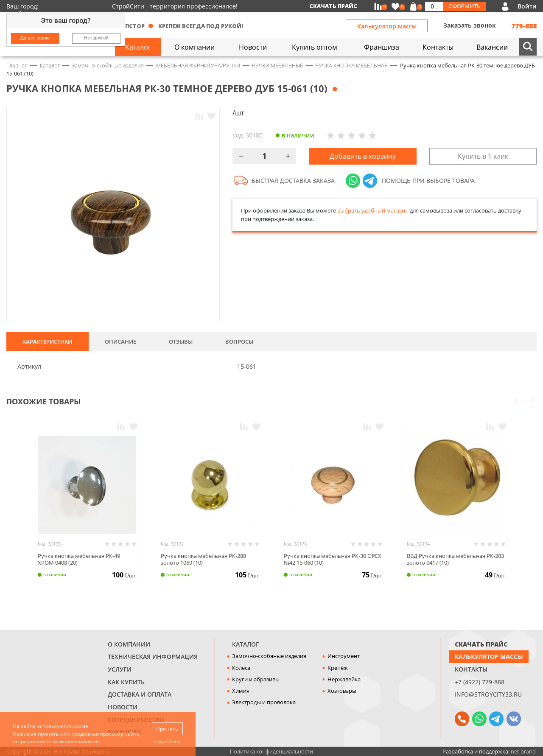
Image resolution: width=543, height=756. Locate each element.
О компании (129, 644)
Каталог (246, 644)
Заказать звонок (470, 25)
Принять (167, 729)
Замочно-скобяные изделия (269, 656)
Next (533, 400)
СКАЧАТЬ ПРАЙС (481, 644)
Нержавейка (344, 679)
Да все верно (35, 38)
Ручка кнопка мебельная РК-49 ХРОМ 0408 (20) (79, 559)
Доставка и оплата (140, 694)
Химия (241, 691)
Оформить (464, 6)
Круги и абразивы (256, 679)
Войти (527, 6)
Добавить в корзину (363, 156)
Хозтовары (342, 691)
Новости (123, 707)
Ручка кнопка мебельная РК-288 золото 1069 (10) (203, 559)
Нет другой (96, 38)
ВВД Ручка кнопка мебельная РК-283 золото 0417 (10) (455, 559)
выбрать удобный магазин (373, 210)
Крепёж (338, 668)
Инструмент (344, 656)
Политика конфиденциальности (271, 751)
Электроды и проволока (264, 702)
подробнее (167, 741)
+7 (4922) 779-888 (480, 682)
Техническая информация (153, 657)
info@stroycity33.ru (488, 694)
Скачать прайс (333, 6)
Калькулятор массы (387, 26)
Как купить (126, 682)
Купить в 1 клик (483, 156)
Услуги (120, 669)
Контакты (471, 669)
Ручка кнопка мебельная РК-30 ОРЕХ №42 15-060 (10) (333, 559)
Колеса (241, 668)
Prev (516, 400)
